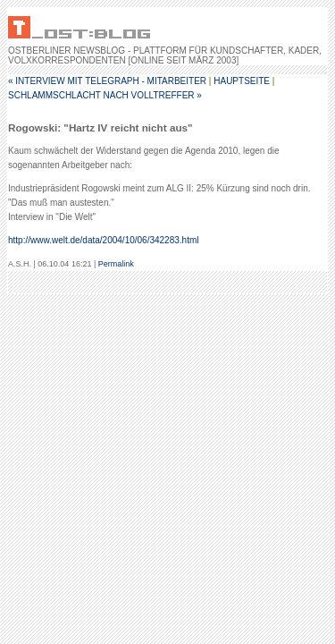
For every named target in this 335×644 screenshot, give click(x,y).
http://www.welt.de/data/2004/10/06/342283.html (103, 240)
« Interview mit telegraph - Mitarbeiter (107, 81)
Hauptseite (242, 81)
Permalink (116, 264)
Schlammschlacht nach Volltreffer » (105, 95)
